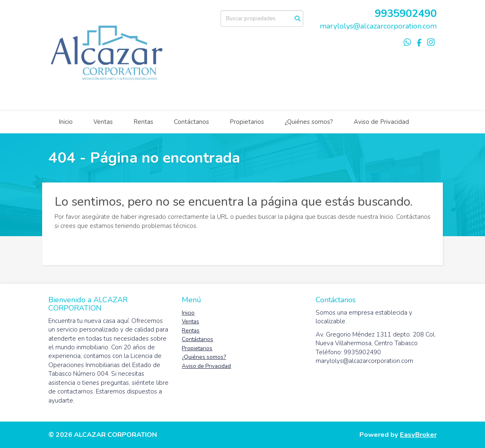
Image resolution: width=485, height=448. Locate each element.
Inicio (66, 122)
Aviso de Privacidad (381, 122)
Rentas (143, 122)
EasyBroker (418, 435)
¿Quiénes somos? (309, 122)
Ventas (103, 122)
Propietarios (247, 122)
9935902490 (406, 13)
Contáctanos (191, 122)
